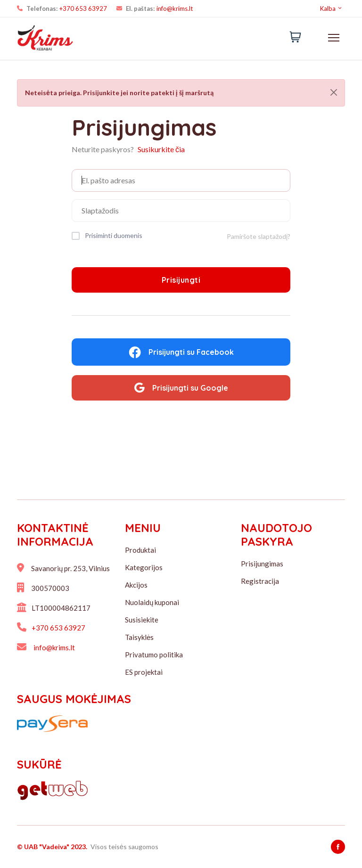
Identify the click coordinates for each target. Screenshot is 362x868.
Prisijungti (181, 280)
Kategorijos (144, 567)
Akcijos (136, 585)
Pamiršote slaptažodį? (259, 236)
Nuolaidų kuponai (152, 602)
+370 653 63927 (83, 8)
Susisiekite (142, 620)
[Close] (334, 92)
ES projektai (144, 672)
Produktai (140, 550)
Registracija (260, 581)
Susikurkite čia (161, 149)
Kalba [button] (331, 8)
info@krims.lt (175, 8)
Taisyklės (139, 637)
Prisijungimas (262, 564)
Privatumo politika (154, 655)
